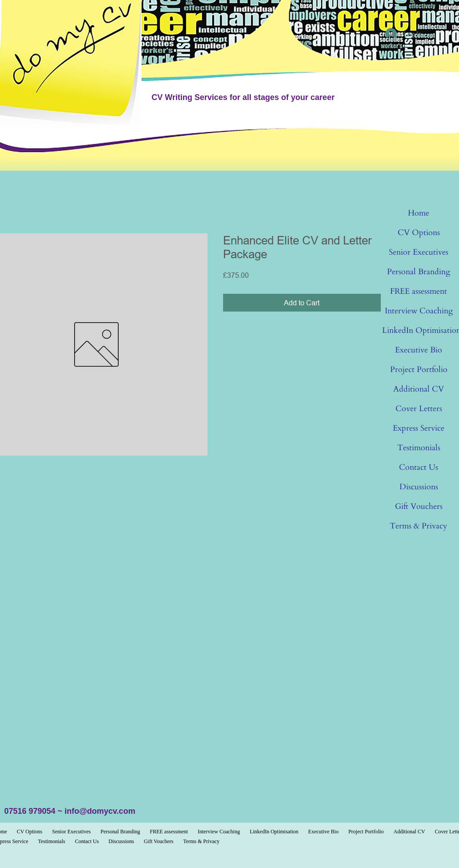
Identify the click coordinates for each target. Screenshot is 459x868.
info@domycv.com (100, 811)
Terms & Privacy (419, 526)
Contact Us (419, 467)
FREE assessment (419, 291)
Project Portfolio (419, 370)
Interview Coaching (419, 311)
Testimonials (419, 448)
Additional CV (419, 389)
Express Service (419, 428)
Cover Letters (419, 409)
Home (419, 213)
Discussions (419, 487)
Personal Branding (419, 272)
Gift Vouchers (419, 506)
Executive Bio (419, 350)
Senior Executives (419, 252)
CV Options (419, 233)
